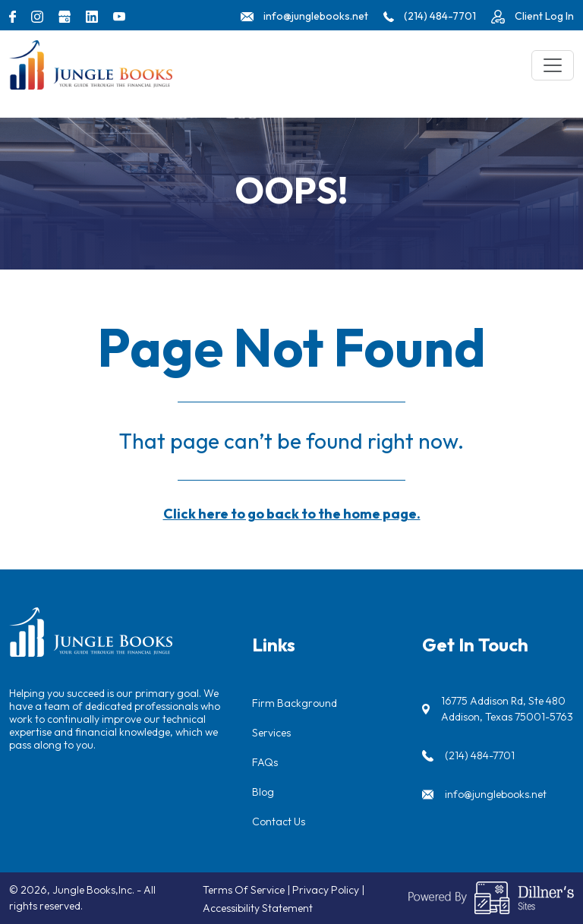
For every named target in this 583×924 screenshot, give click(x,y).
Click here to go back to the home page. (292, 514)
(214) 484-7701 (480, 755)
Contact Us (279, 822)
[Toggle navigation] (553, 65)
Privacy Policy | (328, 890)
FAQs (265, 762)
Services (271, 733)
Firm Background (295, 703)
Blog (263, 792)
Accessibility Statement (258, 908)
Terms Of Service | (247, 890)
